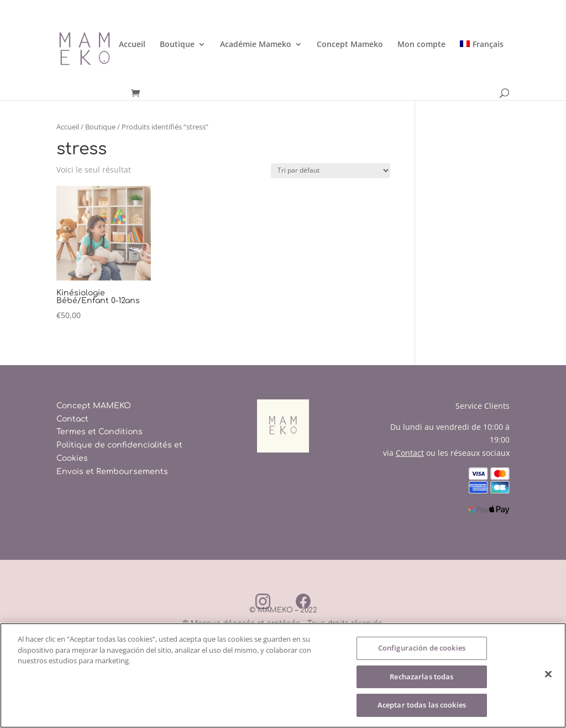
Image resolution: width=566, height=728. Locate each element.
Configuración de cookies (422, 648)
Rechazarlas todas (421, 677)
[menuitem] (481, 64)
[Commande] (331, 171)
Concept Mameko (350, 45)
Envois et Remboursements (112, 472)
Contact (72, 419)
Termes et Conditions (99, 432)
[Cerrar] (548, 674)
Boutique (177, 45)
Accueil (132, 45)
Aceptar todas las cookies (422, 705)
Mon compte (421, 45)
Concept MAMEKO (94, 406)
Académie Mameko (256, 45)
